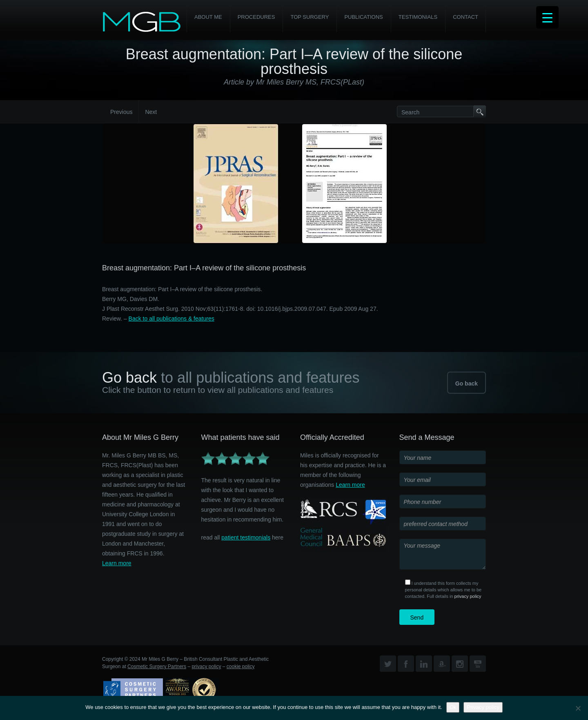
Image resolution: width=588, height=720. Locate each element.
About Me (208, 17)
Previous (121, 112)
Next (151, 112)
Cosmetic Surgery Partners (157, 667)
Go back (467, 383)
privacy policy (468, 596)
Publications (363, 17)
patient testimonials (246, 537)
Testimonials (418, 17)
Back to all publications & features (171, 319)
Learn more (117, 563)
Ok (453, 707)
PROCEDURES (256, 17)
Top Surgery (310, 17)
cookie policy (241, 667)
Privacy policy (483, 707)
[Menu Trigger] (547, 17)
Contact (465, 17)
